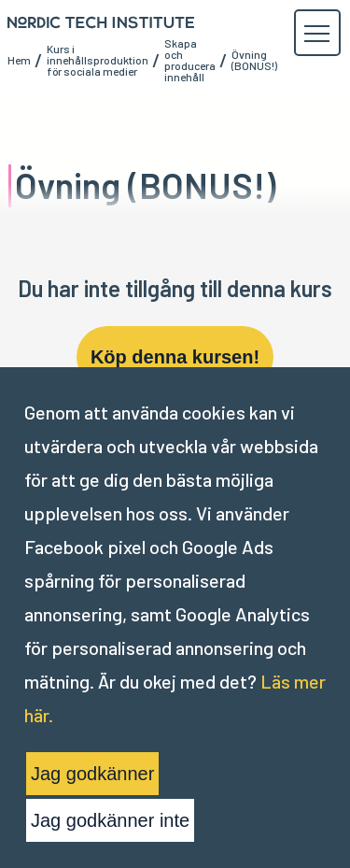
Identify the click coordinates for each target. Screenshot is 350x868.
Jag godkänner (92, 774)
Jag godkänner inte (110, 820)
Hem (19, 60)
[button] (316, 34)
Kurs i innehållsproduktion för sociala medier (98, 60)
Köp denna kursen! (175, 357)
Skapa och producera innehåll (190, 60)
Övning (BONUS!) (254, 60)
